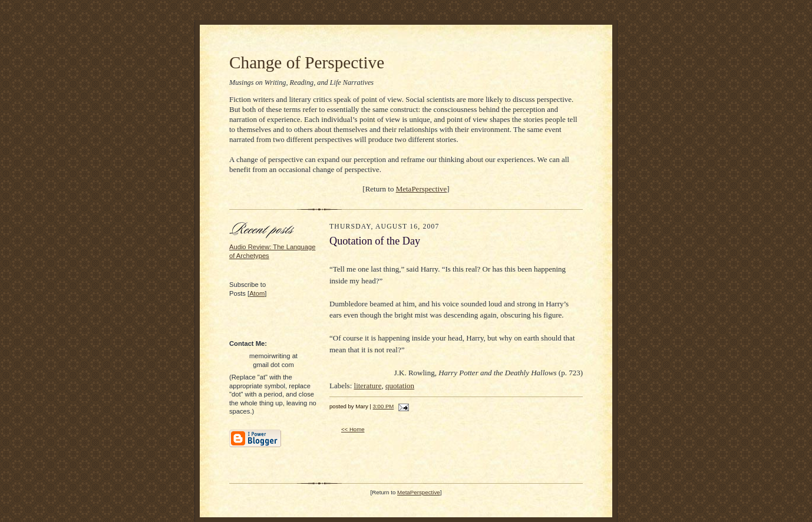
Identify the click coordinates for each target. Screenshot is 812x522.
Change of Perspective (307, 62)
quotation (400, 386)
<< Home (353, 429)
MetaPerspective (422, 189)
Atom (257, 293)
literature (368, 386)
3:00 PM (384, 406)
